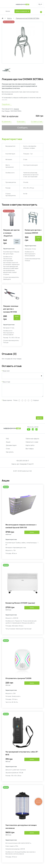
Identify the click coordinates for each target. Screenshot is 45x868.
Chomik (16, 109)
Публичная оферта (32, 440)
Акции (8, 444)
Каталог (8, 11)
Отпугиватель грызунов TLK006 (18, 680)
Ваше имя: (6, 371)
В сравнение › (7, 122)
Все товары (30, 450)
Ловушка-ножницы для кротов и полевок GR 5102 (11, 309)
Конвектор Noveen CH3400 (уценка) (20, 605)
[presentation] (20, 410)
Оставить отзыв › (37, 122)
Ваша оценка (7, 402)
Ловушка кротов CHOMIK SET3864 (27, 18)
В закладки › (21, 122)
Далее (40, 420)
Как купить (10, 454)
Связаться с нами (32, 444)
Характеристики (12, 139)
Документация (11, 447)
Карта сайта (30, 447)
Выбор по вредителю (22, 11)
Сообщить (23, 128)
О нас (8, 450)
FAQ (7, 440)
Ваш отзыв (6, 382)
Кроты (9, 18)
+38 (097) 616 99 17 (23, 463)
